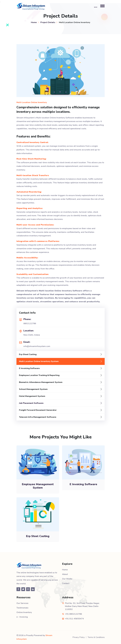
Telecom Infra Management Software (38, 417)
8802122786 (30, 324)
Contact (66, 583)
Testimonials (22, 608)
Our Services (22, 603)
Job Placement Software (31, 403)
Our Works (67, 579)
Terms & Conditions (96, 637)
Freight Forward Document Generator (38, 410)
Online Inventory (24, 612)
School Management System (33, 389)
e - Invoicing (22, 617)
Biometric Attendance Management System (41, 382)
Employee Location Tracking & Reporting (39, 375)
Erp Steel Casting (28, 354)
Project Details (48, 22)
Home (34, 22)
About (65, 574)
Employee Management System (38, 486)
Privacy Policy (79, 637)
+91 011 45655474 (74, 619)
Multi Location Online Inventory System (39, 361)
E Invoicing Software (29, 368)
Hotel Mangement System (32, 396)
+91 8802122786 (73, 614)
